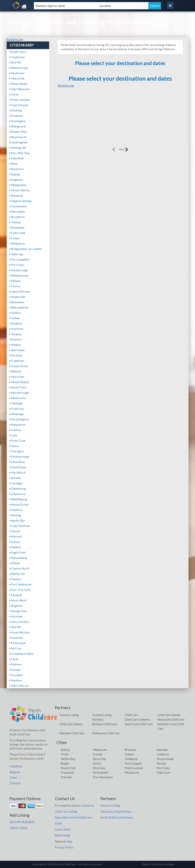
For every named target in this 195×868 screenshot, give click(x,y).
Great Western (20, 632)
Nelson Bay (68, 759)
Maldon (15, 547)
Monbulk (16, 595)
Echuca (15, 542)
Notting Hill (18, 148)
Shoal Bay (99, 768)
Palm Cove (163, 773)
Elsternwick (18, 643)
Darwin (98, 754)
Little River (17, 462)
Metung (15, 515)
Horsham (16, 616)
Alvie (14, 164)
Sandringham (18, 142)
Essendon (16, 638)
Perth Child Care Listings (158, 864)
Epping (15, 174)
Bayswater (17, 302)
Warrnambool (19, 307)
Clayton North (19, 568)
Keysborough (19, 270)
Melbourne (17, 243)
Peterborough (19, 457)
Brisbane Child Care (105, 724)
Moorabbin (17, 212)
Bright (65, 763)
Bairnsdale (17, 350)
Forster (161, 763)
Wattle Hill (17, 574)
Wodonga (17, 414)
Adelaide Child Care (72, 733)
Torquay (16, 334)
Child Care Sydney (71, 724)
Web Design (63, 835)
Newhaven (17, 73)
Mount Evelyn (19, 504)
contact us (87, 805)
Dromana (16, 116)
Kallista (15, 313)
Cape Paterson (20, 526)
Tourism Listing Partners (116, 812)
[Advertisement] (120, 120)
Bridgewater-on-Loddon (26, 249)
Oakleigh (16, 403)
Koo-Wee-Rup (20, 153)
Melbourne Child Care (106, 733)
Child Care (131, 715)
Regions (15, 772)
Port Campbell (19, 259)
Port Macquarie (103, 777)
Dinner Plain (18, 132)
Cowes (15, 238)
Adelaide (162, 750)
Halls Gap (16, 254)
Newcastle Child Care (171, 719)
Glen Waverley (20, 89)
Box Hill (15, 62)
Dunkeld (16, 323)
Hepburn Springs (21, 201)
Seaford (15, 339)
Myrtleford (17, 473)
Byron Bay (100, 759)
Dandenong (18, 488)
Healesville (17, 297)
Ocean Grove (19, 366)
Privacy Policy (64, 847)
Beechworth (18, 137)
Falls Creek (17, 233)
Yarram (15, 531)
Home (13, 30)
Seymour (16, 680)
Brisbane (130, 750)
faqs (70, 841)
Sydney (66, 750)
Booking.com (15, 39)
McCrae (15, 648)
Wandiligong (18, 499)
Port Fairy (17, 265)
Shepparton (18, 425)
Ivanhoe (15, 430)
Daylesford (18, 494)
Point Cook (17, 441)
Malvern (16, 664)
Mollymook (132, 773)
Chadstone (17, 57)
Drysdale (16, 675)
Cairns (97, 763)
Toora (14, 446)
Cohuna (15, 222)
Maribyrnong (19, 68)
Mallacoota (18, 398)
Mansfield (17, 158)
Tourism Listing (69, 715)
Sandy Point (18, 387)
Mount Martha (20, 190)
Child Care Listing (66, 812)
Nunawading (18, 558)
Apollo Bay (17, 520)
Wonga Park (18, 611)
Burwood (16, 196)
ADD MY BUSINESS (22, 822)
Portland (16, 355)
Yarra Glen (17, 377)
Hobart (129, 754)
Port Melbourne (20, 584)
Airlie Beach (101, 773)
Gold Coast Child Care (139, 724)
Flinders (15, 579)
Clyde (14, 659)
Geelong (16, 110)
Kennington (18, 121)
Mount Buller (19, 84)
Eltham (15, 563)
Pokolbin (67, 777)
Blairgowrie (18, 126)
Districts (15, 783)
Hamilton (16, 510)
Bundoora (17, 169)
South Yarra (18, 52)
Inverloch (16, 329)
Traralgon (17, 451)
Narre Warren (19, 686)
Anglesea (16, 180)
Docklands (17, 228)
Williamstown (19, 275)
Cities (24, 30)
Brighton (16, 606)
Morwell (16, 536)
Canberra (163, 754)
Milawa (15, 281)
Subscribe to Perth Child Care (73, 817)
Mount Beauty (19, 382)
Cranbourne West (22, 654)
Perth (65, 754)
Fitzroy (15, 286)
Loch (13, 435)
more (124, 150)
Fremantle (67, 773)
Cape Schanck (19, 105)
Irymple (15, 670)
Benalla (15, 478)
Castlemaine (18, 206)
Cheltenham (18, 467)
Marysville (17, 78)
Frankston (17, 361)
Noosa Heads (165, 759)
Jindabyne (131, 759)
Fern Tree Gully (20, 590)
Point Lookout (134, 768)
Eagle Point (18, 552)
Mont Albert (18, 600)
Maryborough (19, 393)
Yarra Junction (19, 622)
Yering (36, 30)
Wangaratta (18, 185)
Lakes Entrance (20, 291)
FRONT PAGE (18, 828)
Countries (16, 766)
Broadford (17, 217)
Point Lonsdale (20, 100)
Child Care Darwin (169, 715)
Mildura (15, 345)
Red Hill (15, 627)
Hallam (15, 318)
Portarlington (19, 419)
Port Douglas (133, 763)
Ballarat (15, 371)
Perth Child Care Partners (117, 817)
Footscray (17, 409)
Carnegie (16, 483)
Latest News (63, 829)
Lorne (14, 94)
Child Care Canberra (137, 719)
